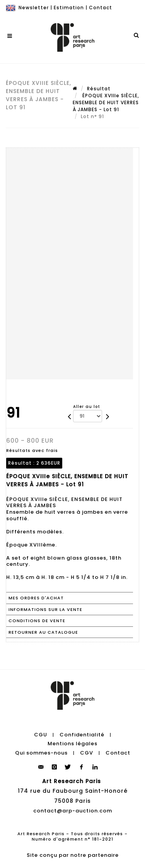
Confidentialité (82, 735)
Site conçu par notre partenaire (73, 855)
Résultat (99, 89)
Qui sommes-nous (41, 753)
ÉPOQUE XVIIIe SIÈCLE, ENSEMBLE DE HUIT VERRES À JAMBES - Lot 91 (106, 102)
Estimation (69, 8)
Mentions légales (72, 744)
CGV (87, 753)
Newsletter (34, 8)
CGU (41, 735)
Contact (101, 8)
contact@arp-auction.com (73, 811)
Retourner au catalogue (43, 632)
